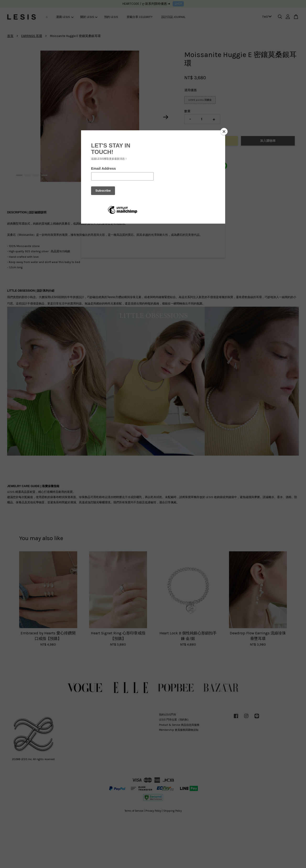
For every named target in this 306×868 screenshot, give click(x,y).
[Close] (224, 132)
